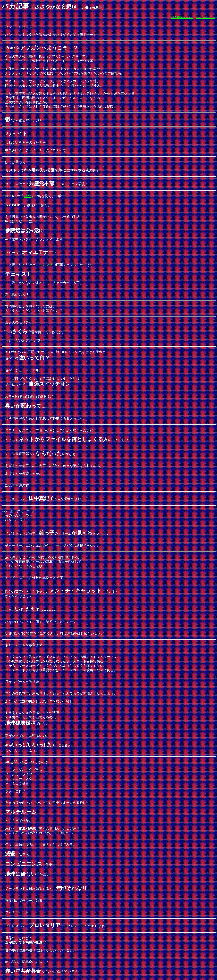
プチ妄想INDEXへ (182, 17)
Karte (27, 196)
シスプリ (46, 265)
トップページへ (206, 17)
